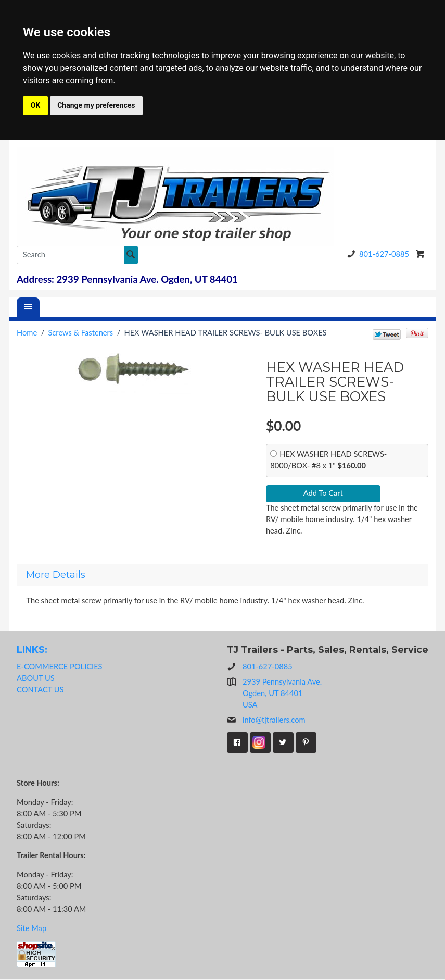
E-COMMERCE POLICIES (59, 667)
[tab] (222, 575)
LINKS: (32, 650)
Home (27, 333)
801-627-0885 (376, 254)
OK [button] (36, 105)
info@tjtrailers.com (266, 721)
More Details (56, 575)
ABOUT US (36, 679)
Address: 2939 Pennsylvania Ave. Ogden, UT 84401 (127, 279)
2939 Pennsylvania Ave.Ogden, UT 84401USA (282, 694)
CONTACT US (40, 690)
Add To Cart (323, 494)
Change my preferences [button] (96, 105)
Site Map (31, 929)
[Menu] (28, 307)
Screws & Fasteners (80, 333)
